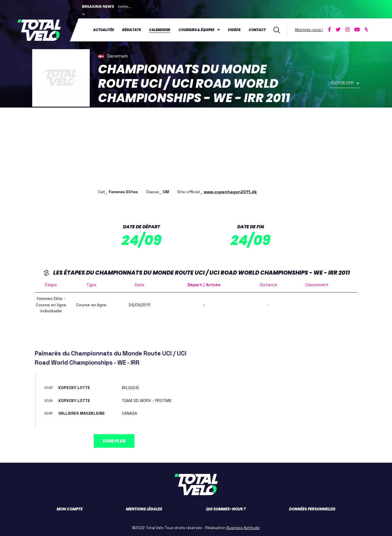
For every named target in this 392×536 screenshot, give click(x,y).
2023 (49, 388)
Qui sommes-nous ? (226, 509)
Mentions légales (144, 509)
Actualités (104, 30)
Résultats (132, 30)
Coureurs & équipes (196, 30)
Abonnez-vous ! (309, 30)
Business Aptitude (243, 528)
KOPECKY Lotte (75, 387)
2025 (49, 413)
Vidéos (234, 30)
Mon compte (70, 509)
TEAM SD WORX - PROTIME (148, 400)
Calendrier (160, 30)
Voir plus (114, 441)
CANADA (129, 413)
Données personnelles (312, 509)
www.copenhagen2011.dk (230, 192)
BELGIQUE (131, 387)
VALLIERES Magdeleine (82, 413)
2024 (49, 400)
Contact (257, 30)
